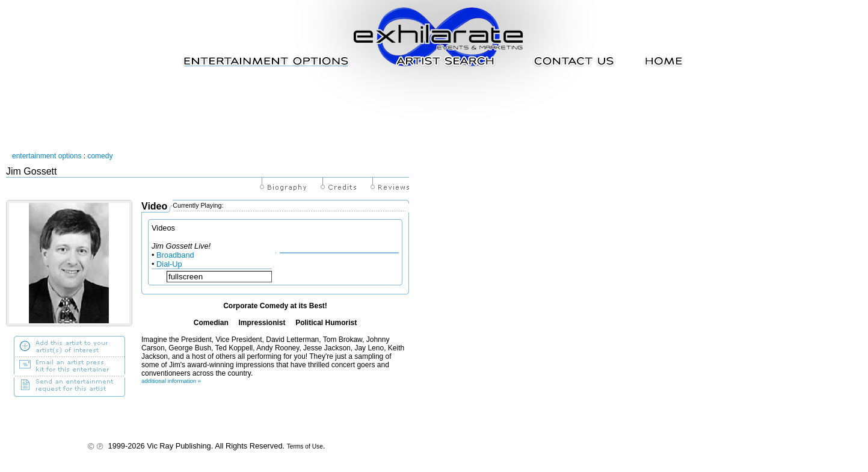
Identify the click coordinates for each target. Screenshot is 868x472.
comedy (100, 156)
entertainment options (47, 156)
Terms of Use (305, 446)
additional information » (171, 381)
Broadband (175, 255)
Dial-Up (169, 264)
